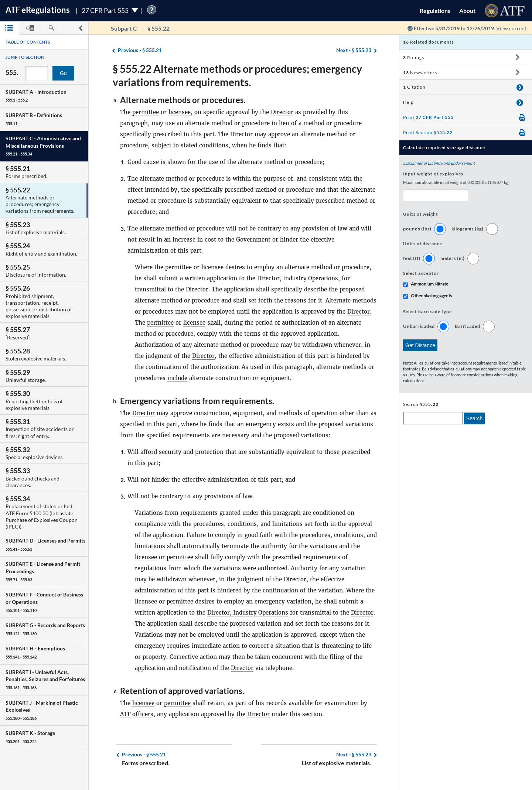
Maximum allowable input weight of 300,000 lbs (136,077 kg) (456, 182)
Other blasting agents (431, 296)
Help (408, 102)
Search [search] (474, 418)
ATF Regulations (38, 10)
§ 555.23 (354, 50)
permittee (146, 112)
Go (63, 73)
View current (511, 28)
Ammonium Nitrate (429, 284)
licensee (180, 112)
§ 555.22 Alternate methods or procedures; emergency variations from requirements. (237, 75)
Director (282, 112)
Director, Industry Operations (298, 278)
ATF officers (137, 714)
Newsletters (420, 73)
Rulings (414, 57)
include (178, 378)
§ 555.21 (140, 50)
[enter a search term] (433, 418)
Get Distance (420, 345)
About (467, 11)
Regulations (435, 11)
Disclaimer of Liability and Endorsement (439, 163)
